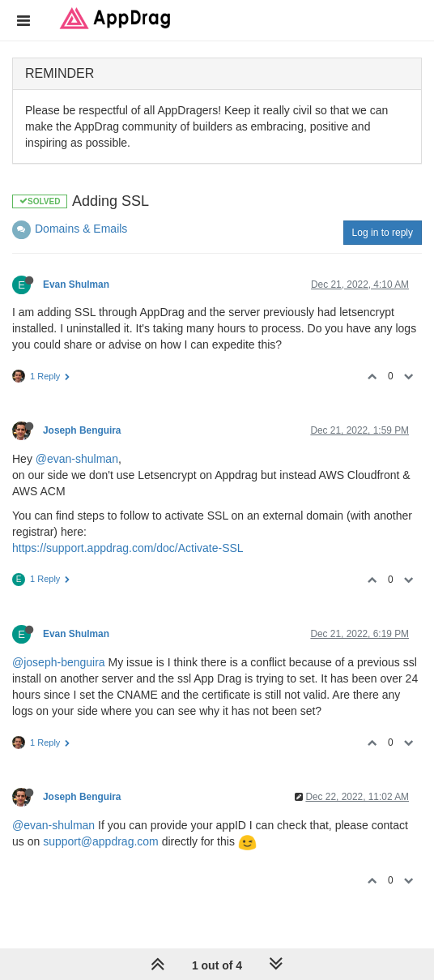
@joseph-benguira (59, 662)
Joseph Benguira (82, 430)
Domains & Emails (81, 229)
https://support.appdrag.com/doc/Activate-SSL (128, 548)
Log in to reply (383, 233)
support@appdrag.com (101, 841)
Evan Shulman (76, 285)
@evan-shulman (77, 459)
